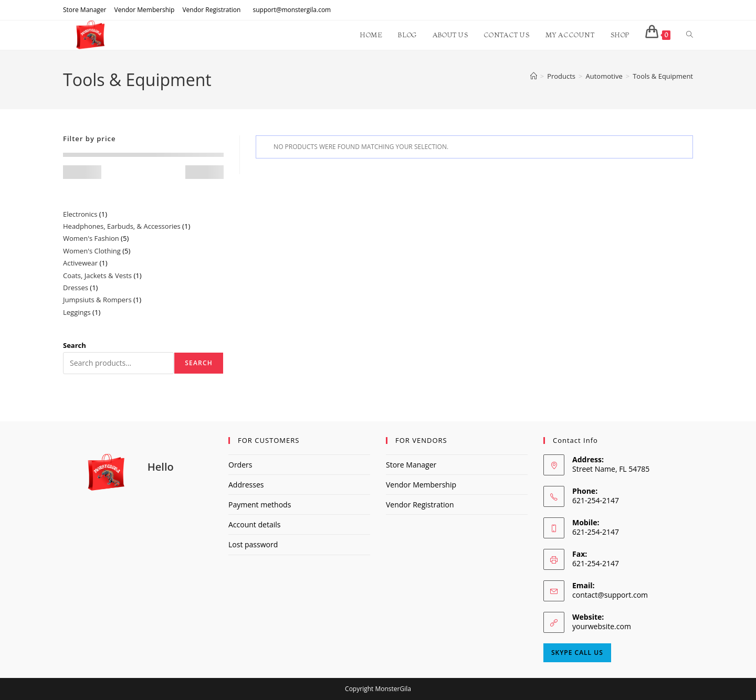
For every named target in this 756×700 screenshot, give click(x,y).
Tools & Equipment (663, 76)
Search (75, 345)
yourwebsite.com (602, 626)
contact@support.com (610, 595)
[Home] (534, 76)
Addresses (246, 485)
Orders (240, 465)
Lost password (253, 544)
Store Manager (85, 10)
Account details (254, 524)
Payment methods (260, 505)
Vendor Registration (211, 10)
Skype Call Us (577, 653)
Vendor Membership (144, 10)
